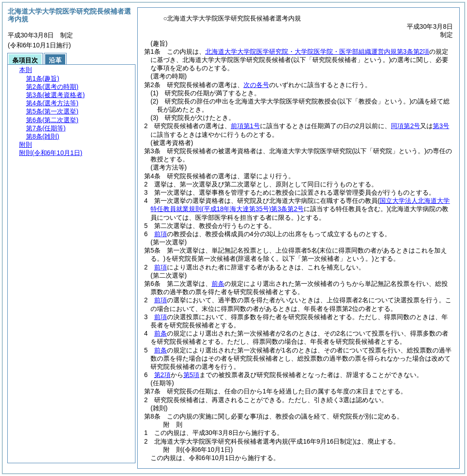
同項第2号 (405, 126)
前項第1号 (245, 126)
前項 (161, 234)
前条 (218, 284)
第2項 (162, 375)
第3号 (441, 126)
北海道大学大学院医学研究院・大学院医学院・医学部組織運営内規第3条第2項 (317, 52)
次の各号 (256, 85)
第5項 (192, 375)
